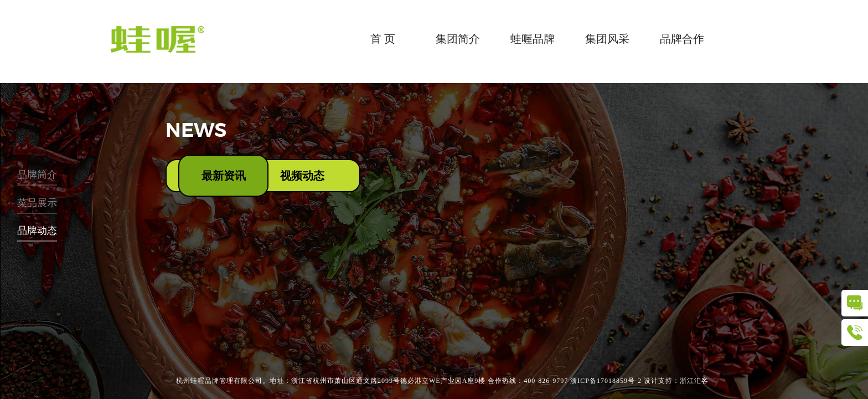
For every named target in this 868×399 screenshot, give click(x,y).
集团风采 (607, 39)
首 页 (383, 39)
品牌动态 (37, 231)
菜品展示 (37, 203)
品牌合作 (682, 39)
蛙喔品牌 (533, 39)
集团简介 (458, 39)
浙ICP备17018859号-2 (606, 381)
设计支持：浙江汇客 (676, 381)
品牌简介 (37, 175)
